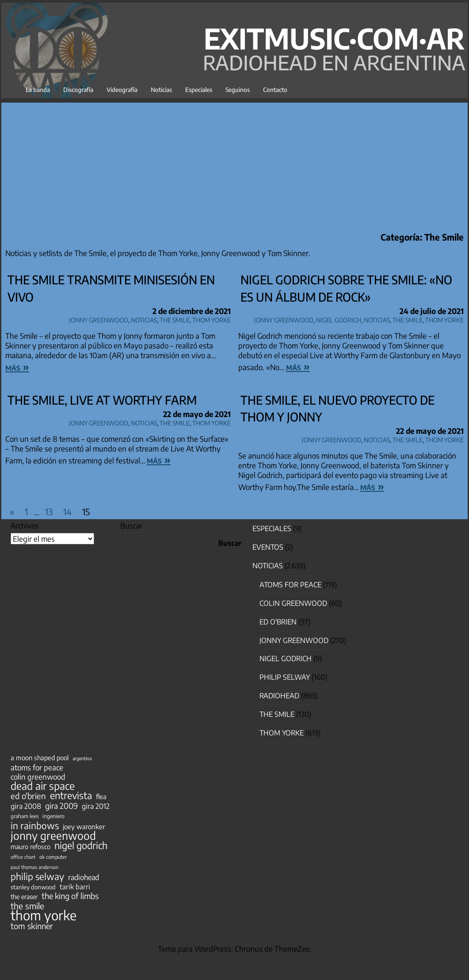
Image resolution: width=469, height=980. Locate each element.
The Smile (175, 319)
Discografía (78, 90)
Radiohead (279, 696)
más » (17, 367)
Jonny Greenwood (99, 319)
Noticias (161, 90)
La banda (38, 90)
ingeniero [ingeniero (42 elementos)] (53, 816)
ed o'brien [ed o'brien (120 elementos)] (28, 796)
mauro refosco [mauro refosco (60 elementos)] (31, 846)
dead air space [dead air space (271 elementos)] (43, 786)
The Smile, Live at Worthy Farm (102, 400)
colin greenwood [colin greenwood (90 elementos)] (38, 777)
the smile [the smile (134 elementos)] (27, 906)
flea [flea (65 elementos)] (101, 796)
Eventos (268, 547)
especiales (272, 528)
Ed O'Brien (278, 622)
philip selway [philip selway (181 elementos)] (37, 877)
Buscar (132, 525)
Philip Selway (285, 677)
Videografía (122, 90)
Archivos (25, 525)
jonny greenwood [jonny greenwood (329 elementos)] (53, 835)
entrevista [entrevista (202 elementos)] (71, 796)
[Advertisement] (234, 165)
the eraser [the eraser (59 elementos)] (24, 896)
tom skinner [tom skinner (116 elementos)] (32, 926)
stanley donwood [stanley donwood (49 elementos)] (33, 887)
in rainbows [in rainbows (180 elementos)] (35, 826)
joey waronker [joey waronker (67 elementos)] (84, 826)
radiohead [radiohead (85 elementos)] (84, 877)
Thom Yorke (212, 319)
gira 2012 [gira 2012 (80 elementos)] (96, 806)
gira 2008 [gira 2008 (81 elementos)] (26, 806)
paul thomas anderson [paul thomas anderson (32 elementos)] (34, 867)
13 (49, 511)
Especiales (199, 90)
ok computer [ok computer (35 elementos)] (53, 857)
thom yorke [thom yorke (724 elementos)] (44, 915)
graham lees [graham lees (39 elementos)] (25, 816)
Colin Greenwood (293, 603)
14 (67, 511)
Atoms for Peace (290, 585)
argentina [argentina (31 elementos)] (82, 758)
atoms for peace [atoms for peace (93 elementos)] (37, 767)
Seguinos (238, 90)
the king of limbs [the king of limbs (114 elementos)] (70, 896)
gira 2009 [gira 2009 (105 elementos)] (61, 806)
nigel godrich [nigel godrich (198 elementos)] (81, 846)
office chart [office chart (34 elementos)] (23, 857)
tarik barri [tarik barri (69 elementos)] (75, 886)
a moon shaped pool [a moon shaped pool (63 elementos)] (40, 758)
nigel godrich (339, 319)
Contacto (275, 90)
